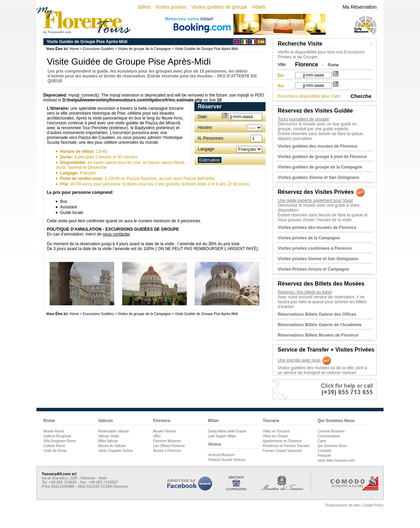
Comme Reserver (331, 431)
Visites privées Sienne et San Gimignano (318, 259)
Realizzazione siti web (343, 505)
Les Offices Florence (169, 446)
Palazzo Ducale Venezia (227, 460)
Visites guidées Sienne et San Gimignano (318, 178)
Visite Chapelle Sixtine (115, 451)
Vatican (106, 421)
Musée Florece (165, 431)
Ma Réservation (360, 7)
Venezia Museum (221, 455)
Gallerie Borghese (57, 436)
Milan (213, 421)
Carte (322, 441)
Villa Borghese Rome (60, 441)
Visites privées (171, 7)
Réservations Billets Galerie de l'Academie (320, 325)
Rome (333, 65)
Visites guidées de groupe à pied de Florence (322, 157)
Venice (215, 444)
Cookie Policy (373, 505)
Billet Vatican (108, 441)
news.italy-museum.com (336, 460)
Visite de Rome (55, 451)
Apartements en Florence (282, 441)
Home (74, 49)
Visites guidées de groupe (219, 7)
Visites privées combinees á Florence (315, 248)
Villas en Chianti (275, 436)
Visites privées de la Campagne (309, 238)
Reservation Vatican (114, 431)
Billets (144, 7)
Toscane (271, 421)
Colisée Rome (54, 446)
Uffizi (157, 436)
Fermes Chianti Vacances (283, 451)
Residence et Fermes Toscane (286, 446)
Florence (162, 421)
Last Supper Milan (222, 436)
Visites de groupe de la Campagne (144, 49)
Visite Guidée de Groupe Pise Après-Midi (207, 49)
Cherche (361, 96)
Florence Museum (167, 441)
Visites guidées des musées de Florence (318, 146)
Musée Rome (54, 431)
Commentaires (329, 436)
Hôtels (259, 7)
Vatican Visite (109, 436)
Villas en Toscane (276, 431)
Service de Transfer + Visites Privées (326, 350)
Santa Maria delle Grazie (227, 431)
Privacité (324, 456)
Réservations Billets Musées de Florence (318, 335)
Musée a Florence (167, 451)
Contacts (324, 451)
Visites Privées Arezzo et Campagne (313, 269)
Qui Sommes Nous (336, 421)
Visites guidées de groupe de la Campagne (320, 167)
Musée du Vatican (112, 446)
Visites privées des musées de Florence (317, 228)
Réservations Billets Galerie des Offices (317, 314)
